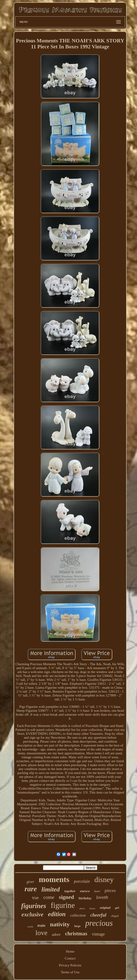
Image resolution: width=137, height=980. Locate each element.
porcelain (82, 881)
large (77, 926)
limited (51, 889)
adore (56, 934)
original (105, 908)
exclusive (32, 914)
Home (70, 951)
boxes (92, 908)
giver (30, 882)
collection (78, 915)
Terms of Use (70, 972)
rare (31, 889)
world (30, 927)
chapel (115, 916)
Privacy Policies (70, 965)
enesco (85, 891)
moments (54, 879)
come (49, 897)
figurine (63, 905)
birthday (85, 898)
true (35, 898)
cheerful (98, 915)
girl (117, 908)
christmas (76, 934)
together (70, 891)
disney (104, 880)
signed (66, 897)
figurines (34, 906)
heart (97, 891)
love (41, 933)
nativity (60, 924)
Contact (70, 958)
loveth (102, 897)
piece (82, 908)
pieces (110, 890)
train (41, 925)
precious (99, 923)
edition (57, 914)
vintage (98, 934)
